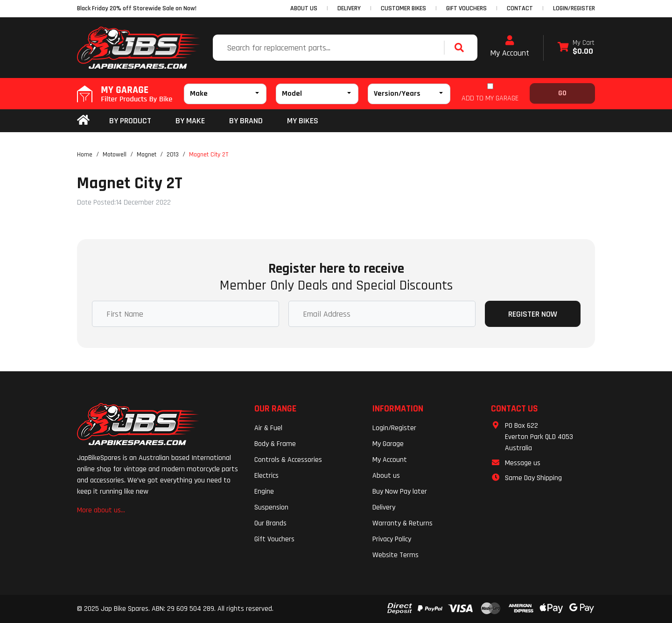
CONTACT (520, 8)
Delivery (384, 507)
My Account (510, 47)
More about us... (101, 510)
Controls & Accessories (288, 460)
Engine (264, 492)
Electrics (266, 476)
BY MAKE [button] (190, 121)
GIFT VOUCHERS (466, 8)
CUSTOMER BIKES (403, 8)
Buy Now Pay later (400, 492)
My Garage (388, 444)
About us (386, 476)
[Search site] (462, 48)
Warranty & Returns (402, 523)
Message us (523, 463)
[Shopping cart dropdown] (576, 48)
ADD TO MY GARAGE (490, 98)
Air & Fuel (268, 428)
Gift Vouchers (274, 539)
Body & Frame (275, 444)
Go (562, 93)
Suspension (271, 507)
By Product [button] (130, 121)
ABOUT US (304, 8)
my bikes (303, 121)
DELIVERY (349, 8)
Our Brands (270, 523)
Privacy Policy (392, 539)
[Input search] (329, 48)
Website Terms (395, 555)
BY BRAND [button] (246, 121)
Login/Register (574, 8)
